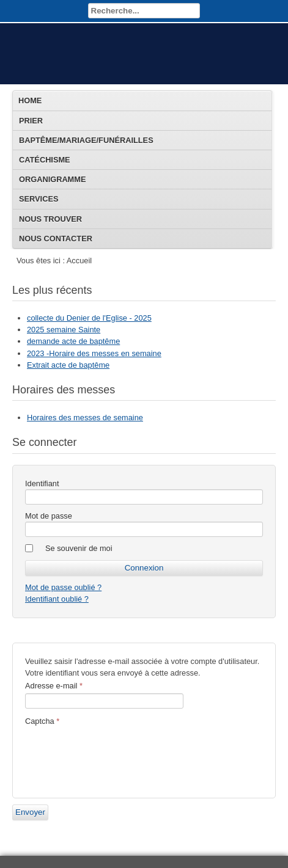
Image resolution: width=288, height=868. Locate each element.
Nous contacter (56, 239)
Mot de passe (49, 516)
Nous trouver (50, 219)
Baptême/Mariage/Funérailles (86, 140)
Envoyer (30, 812)
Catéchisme (45, 160)
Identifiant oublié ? (57, 599)
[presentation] (118, 756)
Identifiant (42, 483)
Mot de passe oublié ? (63, 587)
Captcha (42, 721)
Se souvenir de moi (79, 548)
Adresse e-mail (54, 686)
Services (39, 199)
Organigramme (52, 179)
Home (30, 100)
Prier (31, 121)
